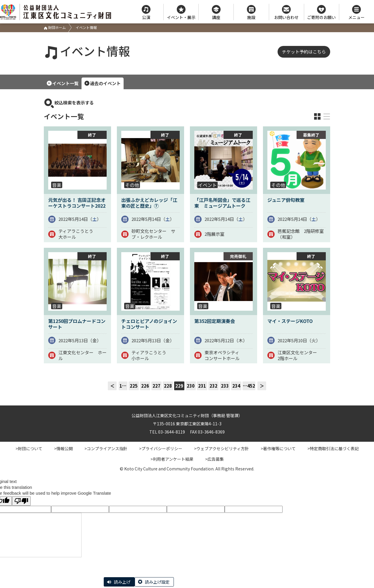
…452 (249, 386)
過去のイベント (105, 83)
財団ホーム (55, 27)
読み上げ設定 (157, 582)
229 (179, 386)
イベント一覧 (65, 83)
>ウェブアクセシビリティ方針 (221, 448)
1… (123, 386)
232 (213, 386)
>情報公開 (63, 448)
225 (134, 386)
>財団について (29, 448)
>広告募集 (214, 459)
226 (145, 386)
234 (236, 386)
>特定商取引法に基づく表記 (333, 448)
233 (225, 386)
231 (202, 386)
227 (156, 386)
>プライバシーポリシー (161, 448)
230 (191, 386)
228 (168, 386)
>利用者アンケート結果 (172, 459)
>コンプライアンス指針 (106, 448)
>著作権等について (278, 448)
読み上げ (122, 582)
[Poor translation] (21, 501)
